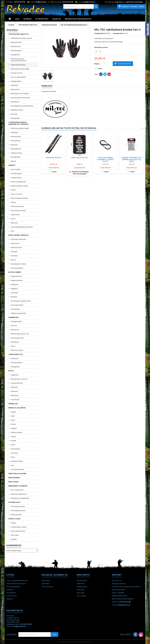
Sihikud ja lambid (17, 206)
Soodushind (11, 593)
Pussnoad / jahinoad (18, 239)
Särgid (13, 412)
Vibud (13, 346)
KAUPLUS (57, 19)
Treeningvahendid (18, 506)
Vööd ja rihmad (16, 73)
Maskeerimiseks (17, 461)
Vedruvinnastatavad (18, 182)
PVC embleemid (17, 490)
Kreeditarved (82, 587)
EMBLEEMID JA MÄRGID (18, 486)
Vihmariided (15, 449)
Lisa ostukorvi (123, 64)
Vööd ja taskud (16, 363)
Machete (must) (53, 158)
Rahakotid (15, 395)
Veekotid (14, 391)
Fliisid (13, 420)
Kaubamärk (118, 33)
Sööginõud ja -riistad (19, 527)
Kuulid (13, 190)
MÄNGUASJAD (16, 515)
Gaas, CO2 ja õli (16, 194)
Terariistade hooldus (18, 264)
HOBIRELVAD (14, 317)
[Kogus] (104, 64)
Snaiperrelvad (16, 178)
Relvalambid (15, 157)
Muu (12, 231)
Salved (13, 202)
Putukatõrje (15, 309)
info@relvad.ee (41, 2)
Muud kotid (15, 400)
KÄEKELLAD (13, 404)
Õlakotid (14, 387)
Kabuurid (14, 145)
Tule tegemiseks (17, 305)
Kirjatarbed (15, 102)
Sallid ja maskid (16, 432)
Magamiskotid (16, 276)
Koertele (14, 114)
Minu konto (83, 575)
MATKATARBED (15, 272)
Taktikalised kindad (18, 65)
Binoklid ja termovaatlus (20, 93)
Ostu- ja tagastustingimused (17, 580)
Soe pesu (14, 453)
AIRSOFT (12, 165)
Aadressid (81, 590)
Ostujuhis (10, 590)
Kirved (13, 260)
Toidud (13, 523)
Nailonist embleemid (19, 494)
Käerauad (14, 358)
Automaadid (15, 169)
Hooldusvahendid (17, 469)
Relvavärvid (15, 89)
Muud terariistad (17, 268)
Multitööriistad (16, 247)
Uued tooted (11, 596)
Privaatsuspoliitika (13, 587)
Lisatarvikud (15, 215)
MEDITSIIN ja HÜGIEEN (17, 473)
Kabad (13, 161)
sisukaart (10, 599)
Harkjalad (14, 132)
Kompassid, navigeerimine (21, 301)
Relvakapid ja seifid (18, 510)
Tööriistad (14, 293)
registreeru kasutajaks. (134, 2)
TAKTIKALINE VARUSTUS (18, 34)
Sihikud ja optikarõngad (20, 128)
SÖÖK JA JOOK (14, 519)
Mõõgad (14, 252)
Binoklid (14, 297)
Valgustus (14, 289)
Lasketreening (16, 153)
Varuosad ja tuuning (18, 210)
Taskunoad (15, 243)
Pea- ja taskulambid (18, 77)
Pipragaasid (15, 367)
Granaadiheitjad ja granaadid (22, 227)
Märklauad (15, 342)
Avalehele (12, 30)
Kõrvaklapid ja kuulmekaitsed (22, 106)
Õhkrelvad (15, 330)
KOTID (11, 371)
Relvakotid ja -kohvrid (19, 379)
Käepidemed (16, 149)
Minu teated (81, 596)
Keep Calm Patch (79, 158)
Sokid (13, 445)
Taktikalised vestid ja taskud (21, 38)
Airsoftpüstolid (16, 173)
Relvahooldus (16, 136)
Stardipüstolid (16, 321)
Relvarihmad (15, 46)
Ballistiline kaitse (17, 110)
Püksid (13, 424)
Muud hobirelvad (17, 338)
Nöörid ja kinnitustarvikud (20, 98)
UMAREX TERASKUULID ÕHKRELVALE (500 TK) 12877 (131, 159)
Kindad (13, 441)
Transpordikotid (17, 383)
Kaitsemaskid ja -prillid (19, 186)
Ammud (14, 326)
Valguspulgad (16, 81)
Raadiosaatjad (16, 50)
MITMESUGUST (14, 502)
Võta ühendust (47, 587)
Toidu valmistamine (18, 531)
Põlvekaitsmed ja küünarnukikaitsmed (18, 60)
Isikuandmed (82, 580)
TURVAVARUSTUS (16, 354)
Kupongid (81, 593)
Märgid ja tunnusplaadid (20, 498)
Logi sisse (119, 2)
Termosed (15, 535)
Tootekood (99, 33)
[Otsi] (81, 6)
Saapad (14, 428)
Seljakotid (15, 375)
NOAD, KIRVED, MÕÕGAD (18, 235)
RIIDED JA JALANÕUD (17, 408)
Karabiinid (14, 85)
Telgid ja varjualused (18, 313)
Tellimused (81, 584)
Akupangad (15, 118)
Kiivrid (13, 219)
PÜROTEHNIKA (14, 478)
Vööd (13, 457)
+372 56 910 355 (20, 2)
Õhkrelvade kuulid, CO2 (20, 334)
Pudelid (14, 539)
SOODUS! (27, 19)
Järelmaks (45, 584)
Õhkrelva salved (17, 350)
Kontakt (117, 575)
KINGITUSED (13, 482)
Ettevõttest (42, 19)
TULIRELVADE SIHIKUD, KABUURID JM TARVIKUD (18, 123)
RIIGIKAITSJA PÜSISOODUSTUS (78, 19)
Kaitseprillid (15, 55)
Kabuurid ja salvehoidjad (20, 69)
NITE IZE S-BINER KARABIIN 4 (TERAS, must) (106, 159)
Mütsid (13, 436)
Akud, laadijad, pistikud (19, 198)
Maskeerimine (16, 42)
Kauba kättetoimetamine (16, 584)
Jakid (13, 416)
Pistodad (14, 256)
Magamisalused (17, 280)
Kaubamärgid (14, 545)
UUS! (17, 19)
